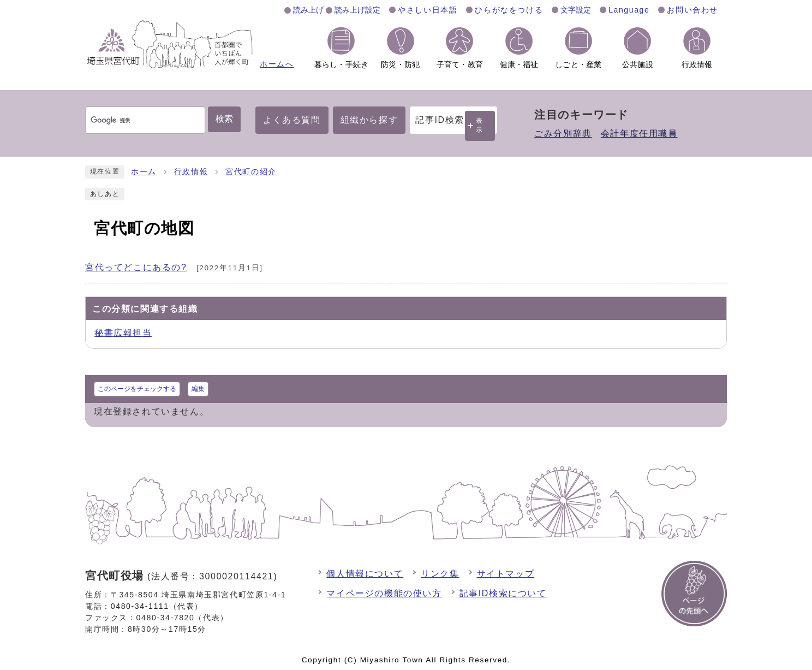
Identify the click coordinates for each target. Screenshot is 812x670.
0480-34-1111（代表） (157, 606)
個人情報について (365, 574)
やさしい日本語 (428, 10)
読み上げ (308, 10)
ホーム (144, 172)
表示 (480, 125)
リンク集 (440, 574)
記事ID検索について (503, 593)
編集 (198, 389)
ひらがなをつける (509, 10)
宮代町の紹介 (251, 172)
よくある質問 (292, 120)
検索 (224, 119)
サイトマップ (506, 574)
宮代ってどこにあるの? (136, 267)
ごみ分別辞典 (563, 134)
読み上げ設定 (357, 10)
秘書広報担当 (123, 333)
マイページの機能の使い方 (384, 593)
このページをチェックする (137, 389)
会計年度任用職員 (639, 134)
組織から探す (369, 120)
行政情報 (191, 172)
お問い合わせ (692, 10)
